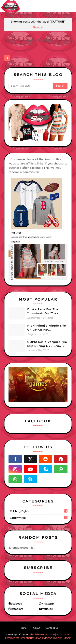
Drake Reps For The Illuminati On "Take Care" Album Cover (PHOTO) (43, 311)
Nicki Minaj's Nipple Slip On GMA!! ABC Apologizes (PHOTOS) (47, 328)
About (36, 628)
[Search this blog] (31, 86)
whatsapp (48, 604)
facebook (16, 604)
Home (23, 628)
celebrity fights (39, 511)
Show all (38, 27)
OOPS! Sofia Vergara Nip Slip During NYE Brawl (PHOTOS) (47, 344)
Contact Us (52, 628)
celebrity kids (39, 518)
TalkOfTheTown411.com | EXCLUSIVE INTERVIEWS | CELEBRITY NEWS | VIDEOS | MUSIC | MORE (38, 636)
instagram (17, 609)
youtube (48, 609)
